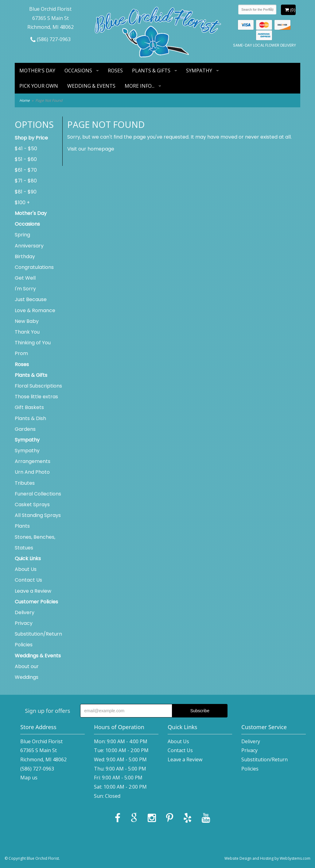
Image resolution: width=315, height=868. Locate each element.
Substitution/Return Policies (38, 639)
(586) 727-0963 (51, 39)
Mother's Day (37, 71)
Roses (115, 71)
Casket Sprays (32, 505)
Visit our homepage (91, 149)
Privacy (24, 623)
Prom (21, 353)
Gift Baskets (29, 407)
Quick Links (28, 558)
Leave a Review (33, 591)
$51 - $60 (26, 159)
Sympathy (199, 71)
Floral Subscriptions (38, 386)
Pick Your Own (39, 86)
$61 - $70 (26, 170)
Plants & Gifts (151, 71)
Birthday (25, 256)
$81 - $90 (26, 192)
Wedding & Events (91, 86)
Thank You (27, 332)
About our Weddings (27, 672)
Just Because (31, 299)
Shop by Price (31, 138)
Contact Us (28, 580)
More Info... (140, 86)
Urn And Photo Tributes (32, 477)
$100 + (22, 203)
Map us (29, 778)
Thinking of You (33, 343)
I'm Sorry (25, 289)
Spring (22, 235)
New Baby (27, 321)
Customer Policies (36, 602)
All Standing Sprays (38, 515)
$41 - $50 (26, 149)
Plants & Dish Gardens (30, 424)
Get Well (25, 278)
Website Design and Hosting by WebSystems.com (267, 858)
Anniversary (29, 246)
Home (25, 100)
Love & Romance (35, 310)
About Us (26, 569)
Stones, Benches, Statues (35, 542)
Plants (22, 526)
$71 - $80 (26, 181)
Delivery (25, 612)
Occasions (78, 71)
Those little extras (36, 397)
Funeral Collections (38, 494)
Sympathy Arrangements (33, 456)
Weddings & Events (38, 656)
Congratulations (34, 267)
